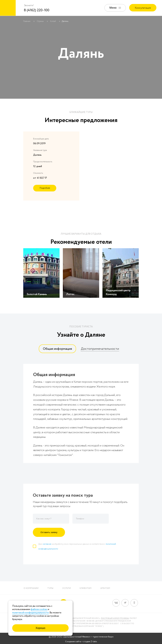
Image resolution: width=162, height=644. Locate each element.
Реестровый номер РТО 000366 (115, 618)
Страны (40, 21)
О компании (31, 588)
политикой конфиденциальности (30, 613)
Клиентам (86, 588)
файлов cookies (39, 609)
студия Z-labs (90, 642)
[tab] (57, 349)
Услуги (66, 588)
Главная (27, 21)
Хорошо (40, 628)
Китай (53, 21)
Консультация (143, 8)
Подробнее (45, 188)
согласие (47, 544)
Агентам (105, 588)
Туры (50, 588)
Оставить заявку (49, 532)
